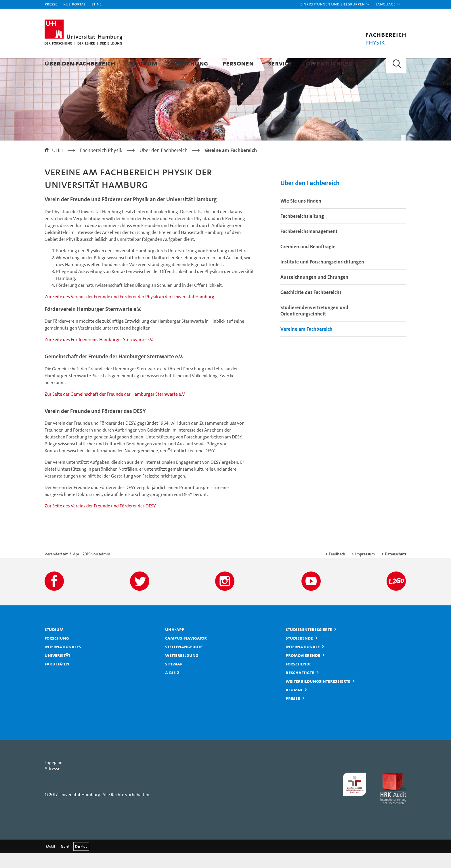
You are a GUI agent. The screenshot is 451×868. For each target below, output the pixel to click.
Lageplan (53, 777)
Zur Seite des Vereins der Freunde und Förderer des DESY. (101, 520)
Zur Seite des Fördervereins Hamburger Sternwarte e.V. (99, 354)
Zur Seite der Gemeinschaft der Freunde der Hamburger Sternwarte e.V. (115, 409)
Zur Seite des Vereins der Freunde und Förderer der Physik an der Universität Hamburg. (130, 311)
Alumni (294, 704)
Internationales (63, 661)
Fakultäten (57, 678)
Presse (51, 4)
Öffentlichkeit (330, 63)
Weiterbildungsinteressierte (318, 696)
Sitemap (174, 678)
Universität (57, 670)
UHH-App (175, 644)
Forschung (190, 63)
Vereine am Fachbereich (306, 344)
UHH (58, 165)
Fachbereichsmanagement (309, 246)
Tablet (65, 861)
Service (280, 63)
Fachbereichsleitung (302, 231)
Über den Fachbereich (80, 63)
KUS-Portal (74, 4)
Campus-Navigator (186, 653)
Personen (238, 63)
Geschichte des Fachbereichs (311, 307)
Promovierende (303, 670)
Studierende (299, 653)
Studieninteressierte (309, 644)
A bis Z (172, 687)
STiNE (96, 4)
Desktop (81, 861)
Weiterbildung (182, 670)
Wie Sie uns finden (301, 215)
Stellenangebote (184, 661)
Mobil (50, 861)
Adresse (52, 783)
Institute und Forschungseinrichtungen (322, 276)
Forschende (299, 678)
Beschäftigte (300, 687)
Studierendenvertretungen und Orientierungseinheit (314, 325)
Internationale (303, 661)
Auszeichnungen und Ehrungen (314, 292)
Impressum (365, 569)
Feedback (337, 569)
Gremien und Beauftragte (308, 261)
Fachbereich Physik (101, 165)
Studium (144, 63)
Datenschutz (396, 569)
